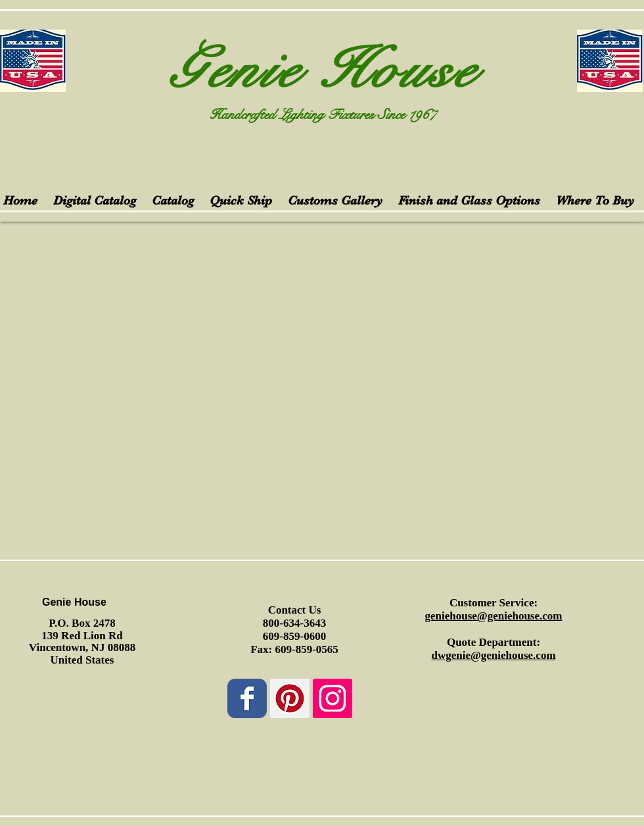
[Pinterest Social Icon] (290, 698)
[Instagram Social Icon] (333, 698)
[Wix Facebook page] (247, 698)
